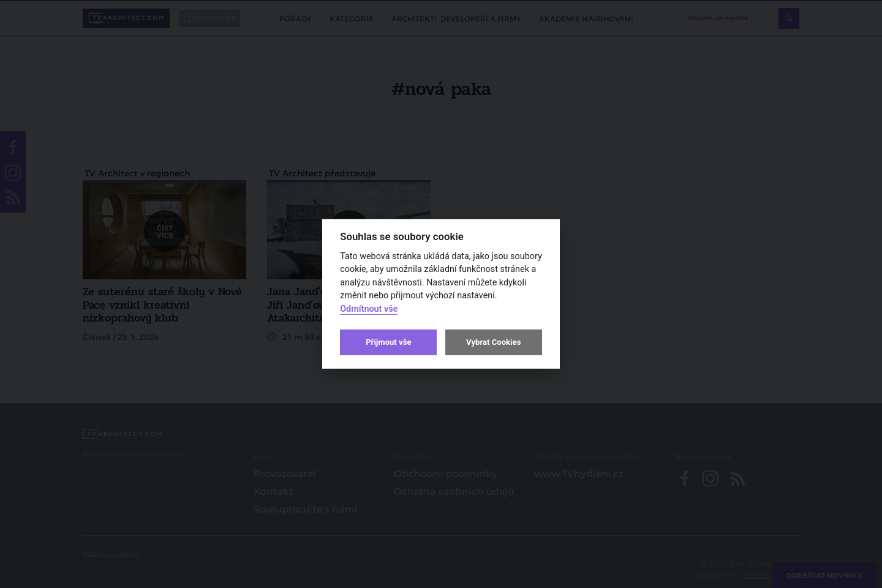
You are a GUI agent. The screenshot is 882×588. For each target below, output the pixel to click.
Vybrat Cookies (493, 342)
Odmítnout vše (369, 309)
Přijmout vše (388, 342)
